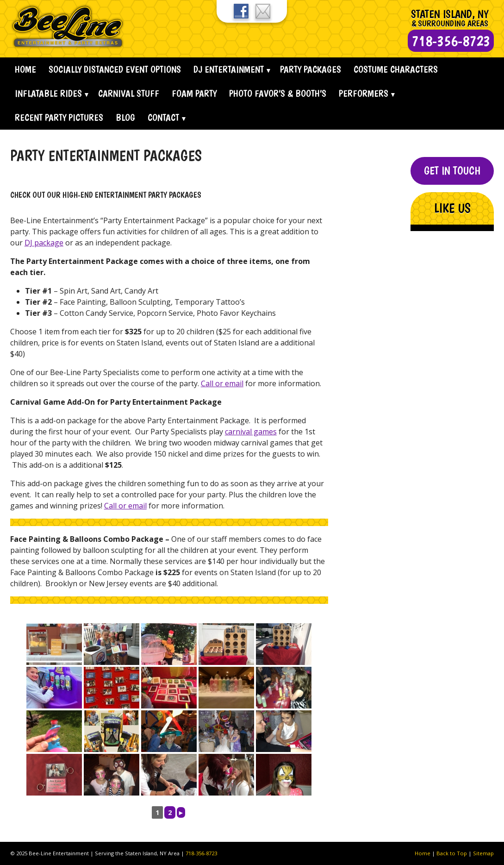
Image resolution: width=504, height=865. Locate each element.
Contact (163, 117)
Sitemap (483, 853)
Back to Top (452, 853)
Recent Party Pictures (59, 117)
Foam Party (194, 93)
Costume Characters (396, 69)
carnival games (251, 432)
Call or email (222, 383)
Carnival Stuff (129, 93)
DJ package (44, 243)
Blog (125, 117)
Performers (364, 93)
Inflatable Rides (48, 93)
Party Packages (311, 69)
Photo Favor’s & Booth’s (278, 93)
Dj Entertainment (229, 69)
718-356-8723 (201, 853)
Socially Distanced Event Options (115, 69)
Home (25, 69)
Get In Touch (452, 171)
